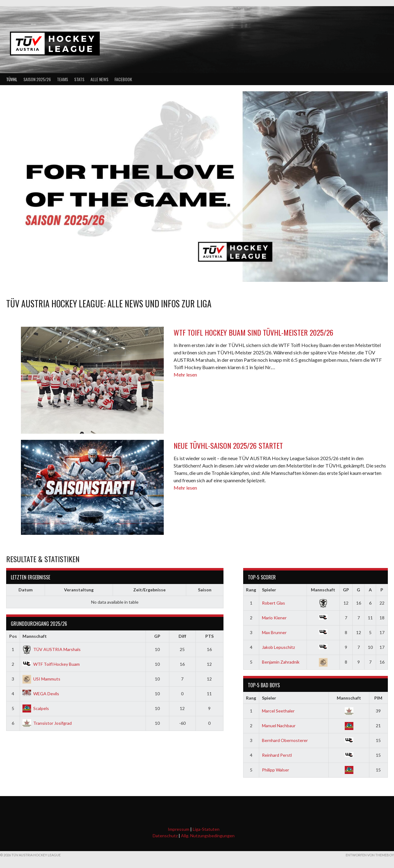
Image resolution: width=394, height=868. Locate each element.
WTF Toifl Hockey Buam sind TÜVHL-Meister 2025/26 (253, 332)
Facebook (123, 79)
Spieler (269, 590)
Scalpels (36, 708)
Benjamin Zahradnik (281, 662)
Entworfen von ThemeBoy (370, 855)
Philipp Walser (275, 770)
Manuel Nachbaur (279, 726)
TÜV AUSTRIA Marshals (52, 649)
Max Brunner (274, 632)
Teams (62, 79)
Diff (182, 636)
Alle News (99, 79)
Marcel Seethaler (278, 711)
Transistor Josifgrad (47, 723)
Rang (251, 590)
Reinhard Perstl (277, 755)
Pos (13, 636)
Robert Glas (273, 603)
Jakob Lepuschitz (278, 647)
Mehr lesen (185, 375)
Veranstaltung (79, 590)
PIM (378, 698)
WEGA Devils (41, 694)
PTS (209, 636)
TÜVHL (12, 79)
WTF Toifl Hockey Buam (51, 664)
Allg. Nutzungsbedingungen (208, 836)
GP (157, 636)
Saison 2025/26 (37, 79)
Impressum (179, 829)
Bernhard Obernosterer (285, 740)
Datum (26, 590)
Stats (79, 79)
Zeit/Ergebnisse (149, 590)
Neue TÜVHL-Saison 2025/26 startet (228, 445)
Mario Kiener (274, 618)
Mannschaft (35, 636)
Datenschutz (165, 836)
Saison (205, 590)
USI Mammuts (41, 679)
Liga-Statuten (206, 829)
